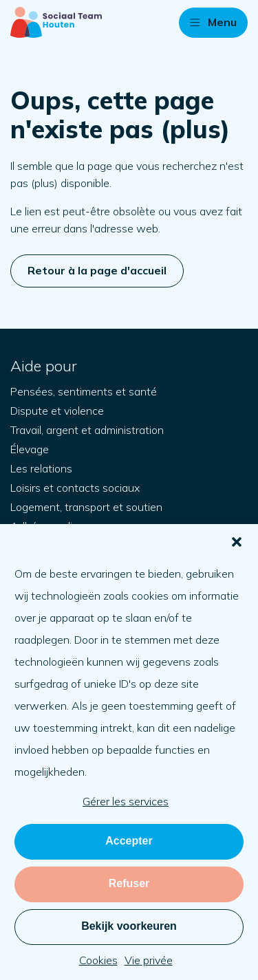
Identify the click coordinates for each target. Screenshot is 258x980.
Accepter (129, 841)
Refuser (129, 883)
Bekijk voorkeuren (129, 926)
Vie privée (149, 960)
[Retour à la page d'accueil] (56, 22)
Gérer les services (126, 801)
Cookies (98, 960)
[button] (237, 542)
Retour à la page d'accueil (97, 270)
